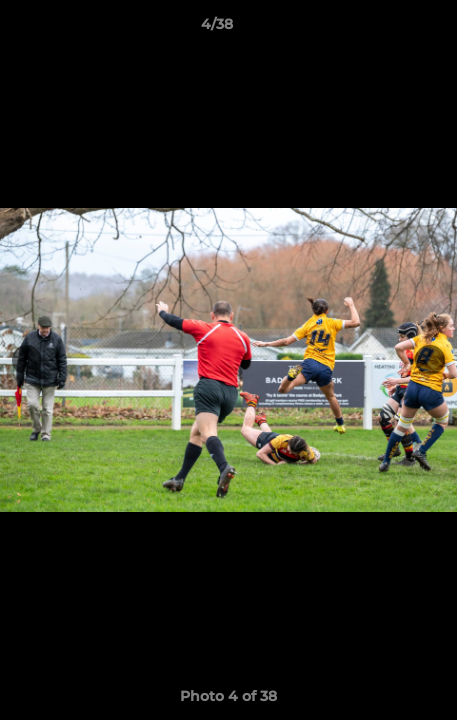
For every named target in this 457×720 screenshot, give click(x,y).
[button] (385, 29)
